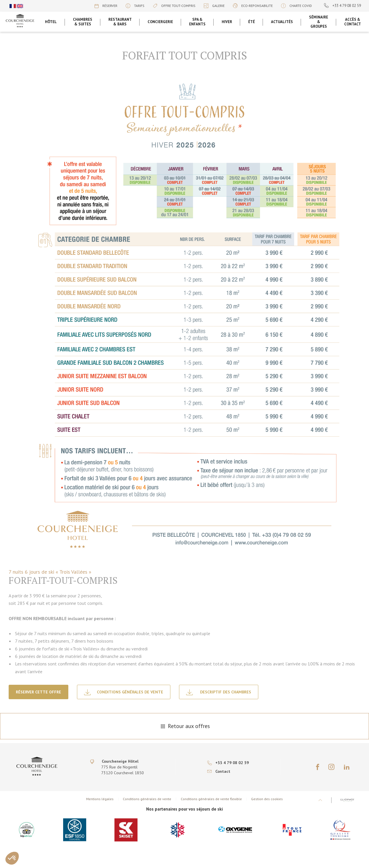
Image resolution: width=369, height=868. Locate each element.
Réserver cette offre (38, 692)
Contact (219, 771)
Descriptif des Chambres (219, 692)
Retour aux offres (185, 726)
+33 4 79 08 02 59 (342, 6)
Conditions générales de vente (124, 692)
